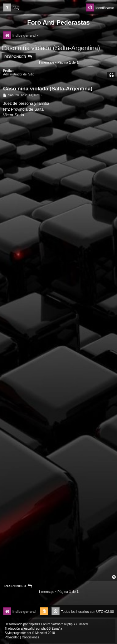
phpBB (33, 624)
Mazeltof (41, 633)
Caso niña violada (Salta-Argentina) (51, 48)
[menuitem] (11, 8)
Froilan (8, 71)
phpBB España (52, 629)
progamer (19, 633)
